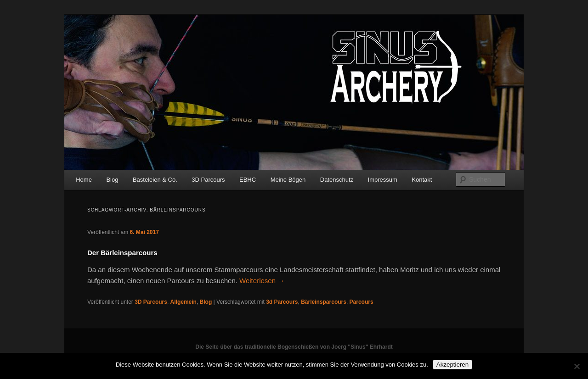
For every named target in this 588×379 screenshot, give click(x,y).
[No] (577, 366)
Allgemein (184, 302)
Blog (112, 180)
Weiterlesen (262, 281)
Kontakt (422, 180)
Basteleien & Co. (155, 180)
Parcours (362, 302)
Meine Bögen (288, 180)
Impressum (383, 180)
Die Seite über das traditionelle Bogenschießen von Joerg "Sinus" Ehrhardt (294, 347)
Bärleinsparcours (324, 302)
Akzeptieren (452, 365)
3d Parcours (282, 302)
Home (84, 180)
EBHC (248, 180)
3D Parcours (208, 180)
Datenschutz (337, 180)
